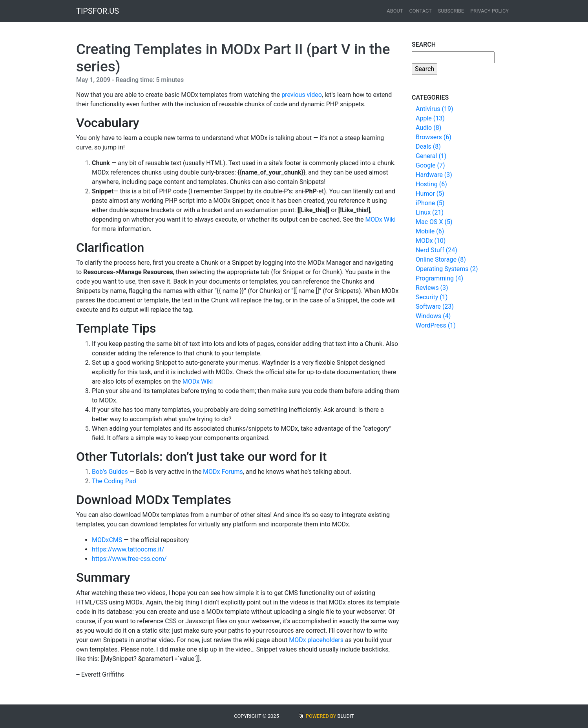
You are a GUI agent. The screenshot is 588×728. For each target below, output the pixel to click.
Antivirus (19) (435, 109)
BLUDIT (346, 716)
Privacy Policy (489, 11)
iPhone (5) (430, 203)
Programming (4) (439, 278)
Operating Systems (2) (447, 269)
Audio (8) (428, 128)
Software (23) (435, 307)
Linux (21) (430, 212)
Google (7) (430, 165)
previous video (302, 95)
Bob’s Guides (110, 472)
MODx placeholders (316, 640)
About (395, 11)
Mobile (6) (430, 231)
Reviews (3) (432, 288)
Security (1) (432, 297)
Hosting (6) (431, 184)
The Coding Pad (114, 481)
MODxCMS (107, 540)
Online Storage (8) (441, 259)
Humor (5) (430, 194)
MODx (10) (431, 241)
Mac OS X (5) (434, 222)
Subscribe (451, 11)
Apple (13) (430, 118)
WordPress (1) (436, 325)
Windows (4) (433, 316)
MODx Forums (223, 472)
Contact (420, 11)
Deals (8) (428, 147)
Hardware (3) (434, 175)
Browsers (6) (434, 137)
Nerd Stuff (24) (436, 250)
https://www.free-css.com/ (129, 559)
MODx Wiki (380, 219)
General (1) (431, 156)
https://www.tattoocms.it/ (128, 549)
